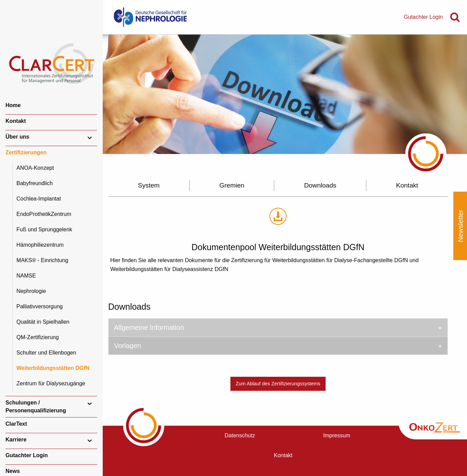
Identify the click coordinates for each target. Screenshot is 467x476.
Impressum (337, 435)
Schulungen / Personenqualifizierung (36, 406)
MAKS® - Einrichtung (42, 260)
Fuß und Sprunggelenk (44, 229)
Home (13, 105)
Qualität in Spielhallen (43, 322)
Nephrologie (31, 291)
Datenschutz (240, 435)
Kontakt (16, 121)
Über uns (17, 137)
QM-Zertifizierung (38, 337)
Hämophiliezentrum (40, 245)
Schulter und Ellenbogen (46, 353)
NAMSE (26, 276)
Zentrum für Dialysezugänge (51, 383)
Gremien (232, 185)
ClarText (16, 424)
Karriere (16, 440)
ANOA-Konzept (35, 168)
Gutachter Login (27, 455)
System (149, 185)
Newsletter (460, 226)
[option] (285, 94)
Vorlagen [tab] (128, 346)
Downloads (320, 185)
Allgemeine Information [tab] (149, 327)
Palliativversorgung (40, 306)
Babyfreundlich (35, 183)
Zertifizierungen (26, 152)
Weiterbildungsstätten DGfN (53, 368)
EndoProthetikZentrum (44, 214)
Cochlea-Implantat (39, 199)
